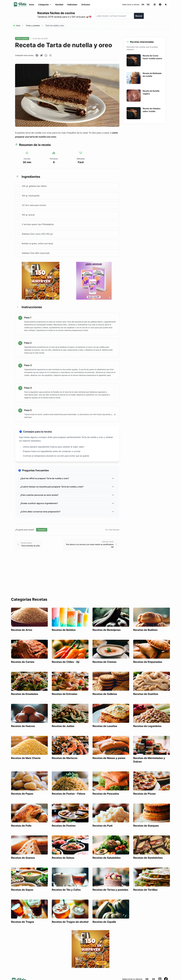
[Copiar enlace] (51, 55)
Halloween (72, 5)
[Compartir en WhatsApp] (46, 55)
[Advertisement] (90, 578)
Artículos (86, 5)
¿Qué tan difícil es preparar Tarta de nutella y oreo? (67, 478)
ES (148, 4)
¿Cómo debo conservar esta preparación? (67, 512)
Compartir (42, 530)
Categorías (45, 5)
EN (143, 4)
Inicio (32, 5)
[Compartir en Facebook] (37, 55)
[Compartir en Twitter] (41, 55)
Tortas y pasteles (33, 25)
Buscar (139, 16)
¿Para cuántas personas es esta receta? (67, 495)
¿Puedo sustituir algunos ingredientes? (67, 503)
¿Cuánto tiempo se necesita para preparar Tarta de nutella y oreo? (67, 487)
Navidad (59, 5)
